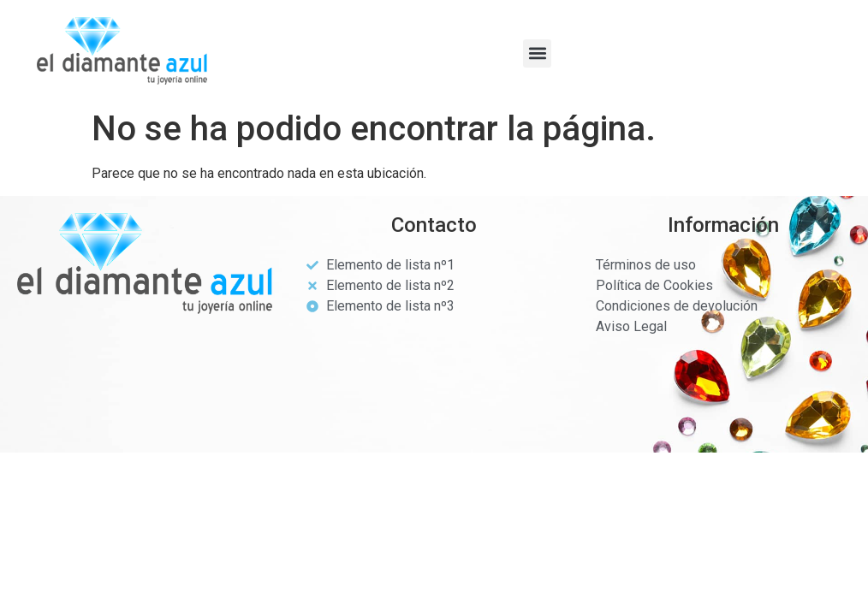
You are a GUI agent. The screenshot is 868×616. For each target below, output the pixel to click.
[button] (537, 53)
